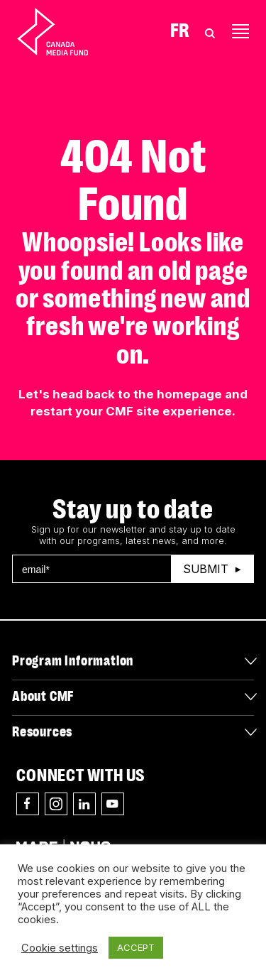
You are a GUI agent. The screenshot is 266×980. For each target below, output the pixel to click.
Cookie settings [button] (60, 948)
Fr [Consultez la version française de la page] (180, 31)
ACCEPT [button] (136, 947)
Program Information (73, 661)
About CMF (43, 697)
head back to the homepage (137, 394)
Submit (206, 569)
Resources (42, 732)
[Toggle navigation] (240, 31)
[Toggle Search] (210, 31)
